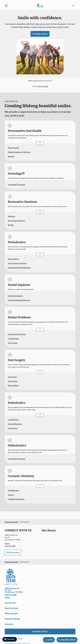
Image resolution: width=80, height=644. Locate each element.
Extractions (12, 377)
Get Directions (13, 552)
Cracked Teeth (13, 339)
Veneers (11, 495)
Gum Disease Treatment (17, 263)
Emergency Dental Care (17, 334)
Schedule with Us (40, 34)
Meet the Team (11, 608)
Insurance (9, 624)
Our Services (10, 603)
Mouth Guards (13, 148)
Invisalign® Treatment (16, 185)
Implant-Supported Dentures (19, 300)
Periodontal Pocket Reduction (19, 268)
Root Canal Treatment (16, 221)
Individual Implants (15, 296)
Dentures (11, 216)
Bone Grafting (13, 259)
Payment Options (12, 619)
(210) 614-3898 (43, 86)
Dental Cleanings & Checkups (19, 152)
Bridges (11, 225)
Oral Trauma (13, 343)
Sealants (11, 156)
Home (7, 598)
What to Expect (12, 613)
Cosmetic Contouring (16, 499)
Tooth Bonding (13, 490)
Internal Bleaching (15, 424)
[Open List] (40, 143)
